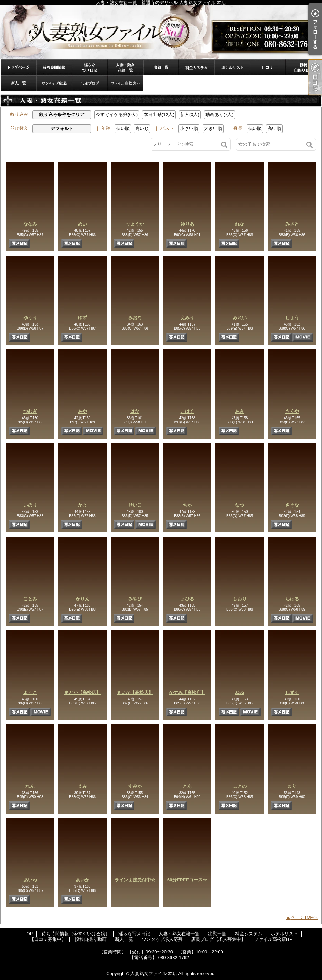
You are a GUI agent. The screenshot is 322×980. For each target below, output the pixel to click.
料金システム (197, 67)
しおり (240, 599)
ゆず (82, 318)
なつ (240, 505)
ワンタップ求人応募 (54, 83)
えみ (82, 786)
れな (240, 224)
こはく (187, 411)
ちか (187, 505)
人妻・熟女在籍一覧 (125, 67)
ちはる (292, 599)
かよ (82, 505)
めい (82, 224)
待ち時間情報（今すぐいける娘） (54, 67)
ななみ (30, 224)
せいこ (135, 505)
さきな (292, 505)
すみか (135, 786)
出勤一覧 (161, 67)
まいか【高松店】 (135, 692)
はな (135, 411)
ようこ (30, 692)
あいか (83, 880)
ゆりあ (187, 224)
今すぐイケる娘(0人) (117, 115)
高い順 (142, 128)
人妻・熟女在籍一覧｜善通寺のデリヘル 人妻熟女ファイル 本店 (161, 32)
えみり (187, 318)
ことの (240, 786)
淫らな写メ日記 (90, 67)
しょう (292, 318)
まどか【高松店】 (82, 692)
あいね (30, 880)
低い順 (123, 128)
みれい (240, 318)
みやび (135, 599)
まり (292, 786)
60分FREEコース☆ (187, 880)
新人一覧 (19, 83)
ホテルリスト (232, 67)
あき (240, 411)
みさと (292, 224)
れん (30, 786)
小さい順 (189, 128)
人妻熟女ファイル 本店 (154, 974)
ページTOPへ (304, 917)
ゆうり (30, 318)
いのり (30, 505)
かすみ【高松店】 (187, 692)
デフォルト (62, 128)
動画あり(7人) (219, 115)
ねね (240, 692)
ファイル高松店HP (125, 83)
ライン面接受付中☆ (135, 880)
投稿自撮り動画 (303, 67)
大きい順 (213, 128)
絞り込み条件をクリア (62, 115)
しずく (292, 692)
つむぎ (30, 411)
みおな (135, 318)
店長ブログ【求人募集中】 (90, 83)
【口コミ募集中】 (268, 67)
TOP (19, 67)
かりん (83, 599)
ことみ (30, 599)
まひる (187, 599)
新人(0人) (190, 115)
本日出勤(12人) (159, 115)
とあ (187, 786)
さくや (292, 411)
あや (82, 411)
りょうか (135, 224)
